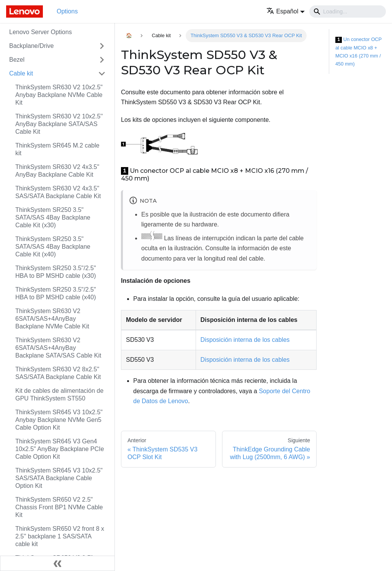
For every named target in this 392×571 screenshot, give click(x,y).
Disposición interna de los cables (245, 340)
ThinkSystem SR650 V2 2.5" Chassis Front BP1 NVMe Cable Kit (59, 507)
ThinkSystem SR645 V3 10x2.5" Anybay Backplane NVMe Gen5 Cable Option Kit (59, 420)
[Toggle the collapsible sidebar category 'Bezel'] (102, 60)
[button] (286, 11)
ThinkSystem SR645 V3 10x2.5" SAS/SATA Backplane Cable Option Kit (59, 478)
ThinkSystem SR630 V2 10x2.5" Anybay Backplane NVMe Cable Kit (59, 95)
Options (67, 11)
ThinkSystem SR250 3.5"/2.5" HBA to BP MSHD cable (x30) (56, 272)
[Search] (348, 11)
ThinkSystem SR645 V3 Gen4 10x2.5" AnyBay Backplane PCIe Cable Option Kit (60, 449)
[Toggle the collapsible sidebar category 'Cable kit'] (102, 74)
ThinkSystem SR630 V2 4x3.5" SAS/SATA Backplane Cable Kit (58, 192)
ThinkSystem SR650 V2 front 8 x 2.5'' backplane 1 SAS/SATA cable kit (60, 536)
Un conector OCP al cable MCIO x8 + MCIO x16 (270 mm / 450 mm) (359, 52)
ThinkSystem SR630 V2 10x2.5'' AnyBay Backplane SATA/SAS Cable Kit (59, 124)
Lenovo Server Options (41, 32)
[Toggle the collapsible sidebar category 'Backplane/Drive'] (102, 46)
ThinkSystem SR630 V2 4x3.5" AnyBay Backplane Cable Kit (57, 171)
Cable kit (21, 73)
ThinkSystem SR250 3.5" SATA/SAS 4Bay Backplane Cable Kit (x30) (53, 217)
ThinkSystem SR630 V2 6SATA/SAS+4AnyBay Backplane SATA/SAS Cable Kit (58, 348)
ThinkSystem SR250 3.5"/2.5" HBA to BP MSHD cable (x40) (56, 293)
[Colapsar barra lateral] (57, 563)
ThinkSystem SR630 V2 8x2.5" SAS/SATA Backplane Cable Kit (58, 373)
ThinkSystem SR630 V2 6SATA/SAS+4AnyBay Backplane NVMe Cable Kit (52, 319)
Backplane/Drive (32, 46)
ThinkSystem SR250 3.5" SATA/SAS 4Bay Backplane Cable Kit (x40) (53, 247)
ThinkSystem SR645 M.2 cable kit (57, 149)
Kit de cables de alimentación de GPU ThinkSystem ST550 (59, 395)
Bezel (17, 60)
